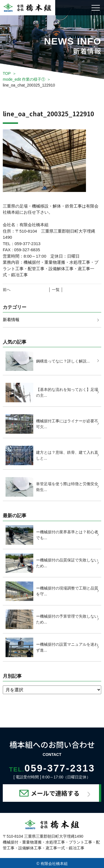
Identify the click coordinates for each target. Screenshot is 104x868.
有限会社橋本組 (54, 864)
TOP (7, 73)
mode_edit (24, 79)
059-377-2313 (52, 768)
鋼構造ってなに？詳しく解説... (63, 361)
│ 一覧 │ (56, 290)
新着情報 (11, 320)
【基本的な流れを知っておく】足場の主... (67, 392)
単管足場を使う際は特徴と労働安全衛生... (67, 487)
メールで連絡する (55, 793)
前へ (7, 290)
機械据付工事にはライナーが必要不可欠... (67, 424)
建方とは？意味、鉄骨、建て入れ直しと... (67, 455)
